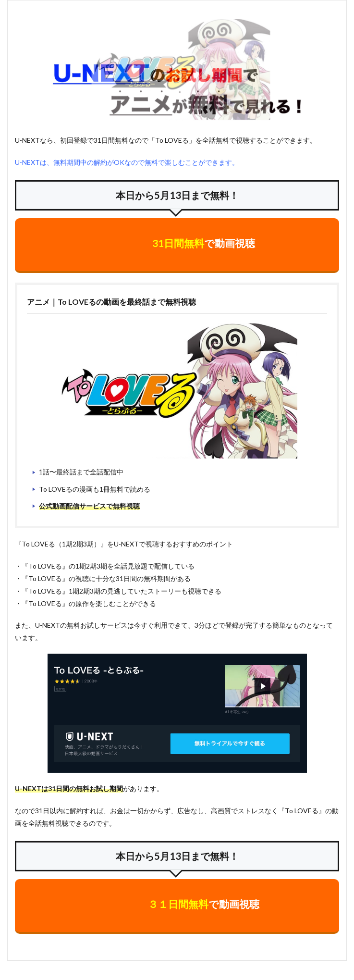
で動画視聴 (204, 243)
